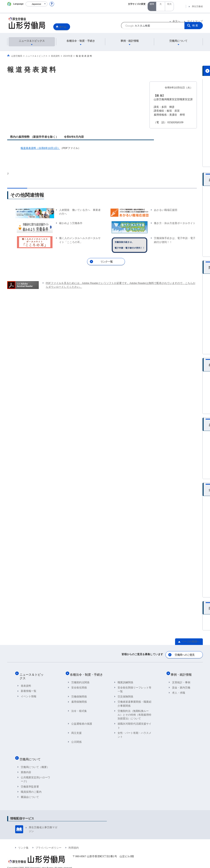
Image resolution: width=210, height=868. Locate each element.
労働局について (31, 756)
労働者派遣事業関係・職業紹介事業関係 (134, 701)
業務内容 (26, 767)
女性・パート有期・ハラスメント (134, 732)
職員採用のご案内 (31, 787)
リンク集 (23, 843)
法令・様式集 (79, 709)
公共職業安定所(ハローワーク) (35, 774)
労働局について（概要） (35, 762)
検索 (195, 25)
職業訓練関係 (125, 680)
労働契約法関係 (80, 680)
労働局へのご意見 (185, 655)
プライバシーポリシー (49, 843)
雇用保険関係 (79, 700)
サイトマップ (195, 21)
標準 (152, 4)
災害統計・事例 (181, 680)
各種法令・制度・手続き (88, 674)
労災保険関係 (125, 694)
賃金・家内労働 (181, 685)
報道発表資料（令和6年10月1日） (40, 148)
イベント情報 (29, 691)
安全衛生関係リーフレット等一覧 (134, 687)
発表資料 (26, 680)
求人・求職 (179, 691)
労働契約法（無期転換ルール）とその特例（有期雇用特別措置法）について (134, 712)
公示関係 (76, 740)
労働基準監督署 (30, 782)
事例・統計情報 (183, 674)
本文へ (176, 21)
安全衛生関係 (79, 685)
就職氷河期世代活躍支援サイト (134, 723)
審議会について (30, 792)
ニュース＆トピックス (36, 674)
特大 (169, 4)
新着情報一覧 (29, 685)
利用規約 (74, 843)
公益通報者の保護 (82, 722)
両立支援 (76, 731)
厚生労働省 (197, 6)
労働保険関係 (79, 694)
